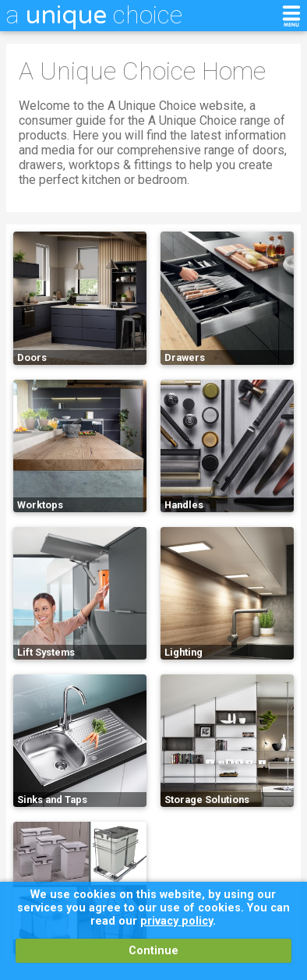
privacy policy (176, 921)
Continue (153, 951)
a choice (94, 15)
